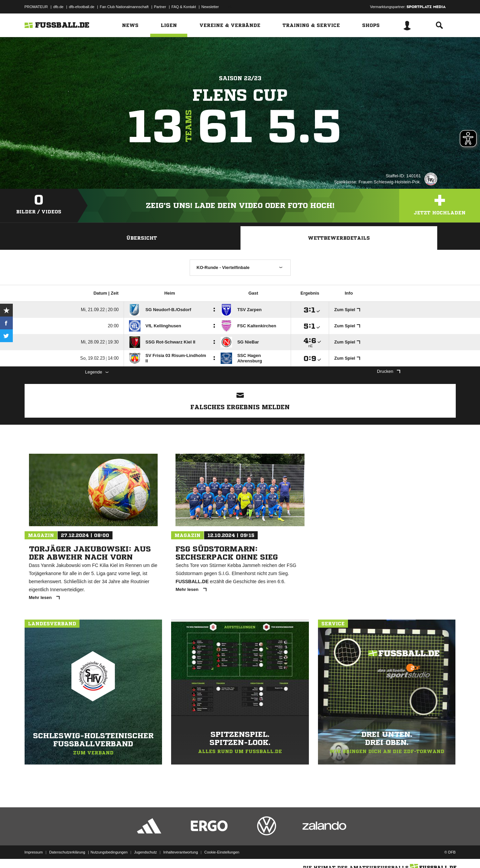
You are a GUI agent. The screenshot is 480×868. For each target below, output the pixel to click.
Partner (160, 7)
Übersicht (142, 238)
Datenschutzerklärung (67, 852)
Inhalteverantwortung (181, 852)
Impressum (34, 852)
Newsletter (210, 7)
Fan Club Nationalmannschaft (124, 7)
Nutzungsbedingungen (109, 852)
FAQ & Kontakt (184, 7)
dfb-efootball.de (82, 7)
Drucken (388, 371)
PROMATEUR (36, 7)
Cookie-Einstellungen (222, 852)
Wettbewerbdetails (339, 238)
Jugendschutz (146, 852)
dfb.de (58, 7)
